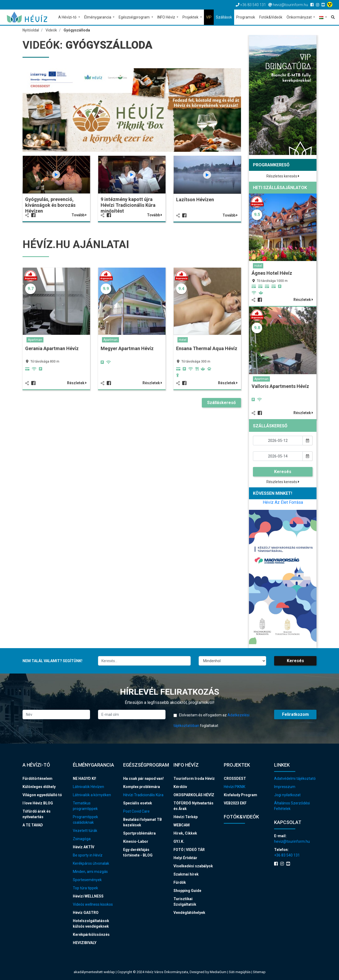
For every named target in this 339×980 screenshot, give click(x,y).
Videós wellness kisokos (93, 904)
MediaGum (218, 972)
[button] (323, 18)
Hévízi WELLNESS (88, 896)
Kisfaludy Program (240, 795)
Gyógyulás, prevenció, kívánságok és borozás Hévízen (50, 205)
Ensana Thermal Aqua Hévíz (207, 348)
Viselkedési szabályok (193, 866)
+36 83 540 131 (287, 855)
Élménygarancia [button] (98, 17)
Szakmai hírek (186, 874)
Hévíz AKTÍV (84, 847)
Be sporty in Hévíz (88, 855)
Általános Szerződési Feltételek (292, 806)
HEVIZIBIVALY (85, 943)
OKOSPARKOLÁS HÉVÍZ (194, 795)
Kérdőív (180, 787)
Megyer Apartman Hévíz (127, 348)
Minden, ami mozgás (90, 872)
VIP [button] (209, 17)
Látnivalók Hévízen (88, 787)
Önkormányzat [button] (300, 17)
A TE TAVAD (33, 825)
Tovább (79, 215)
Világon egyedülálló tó (42, 795)
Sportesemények (87, 880)
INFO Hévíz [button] (167, 17)
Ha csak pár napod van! (143, 778)
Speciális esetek (138, 803)
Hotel (183, 340)
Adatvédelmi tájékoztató (295, 778)
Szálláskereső (221, 403)
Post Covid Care (136, 811)
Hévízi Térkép (186, 817)
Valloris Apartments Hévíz (280, 386)
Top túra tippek (85, 888)
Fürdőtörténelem (37, 778)
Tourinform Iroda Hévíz (194, 778)
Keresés (283, 472)
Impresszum (285, 787)
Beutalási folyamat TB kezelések (142, 822)
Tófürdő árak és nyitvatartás (37, 814)
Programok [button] (246, 17)
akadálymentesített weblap (94, 972)
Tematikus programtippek (85, 806)
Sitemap (259, 972)
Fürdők (180, 882)
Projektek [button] (191, 17)
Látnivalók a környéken (92, 795)
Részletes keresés (283, 176)
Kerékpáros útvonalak (91, 863)
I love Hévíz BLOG (38, 803)
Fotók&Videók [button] (271, 17)
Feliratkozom (295, 714)
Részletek (77, 383)
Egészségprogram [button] (135, 17)
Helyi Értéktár (185, 858)
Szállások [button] (224, 17)
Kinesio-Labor (136, 841)
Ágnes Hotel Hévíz (272, 273)
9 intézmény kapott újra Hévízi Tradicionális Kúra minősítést (128, 205)
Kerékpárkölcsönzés (91, 935)
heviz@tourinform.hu (292, 841)
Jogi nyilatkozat (287, 795)
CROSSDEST (235, 778)
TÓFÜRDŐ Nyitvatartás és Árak (193, 806)
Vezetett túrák (85, 831)
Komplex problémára (142, 787)
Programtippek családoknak (85, 820)
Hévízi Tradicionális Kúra (143, 795)
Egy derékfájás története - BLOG (138, 852)
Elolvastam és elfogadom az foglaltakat (211, 720)
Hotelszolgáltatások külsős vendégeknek (91, 924)
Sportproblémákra (139, 833)
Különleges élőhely (39, 787)
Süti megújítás (240, 972)
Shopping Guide (187, 891)
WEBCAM (182, 825)
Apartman (35, 340)
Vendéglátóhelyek (189, 913)
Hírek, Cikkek (185, 833)
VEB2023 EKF (235, 803)
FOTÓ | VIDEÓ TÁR (189, 850)
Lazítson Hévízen (195, 200)
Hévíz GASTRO (86, 913)
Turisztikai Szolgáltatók (185, 902)
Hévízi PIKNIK (235, 787)
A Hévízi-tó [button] (68, 17)
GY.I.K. (179, 841)
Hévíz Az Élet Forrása (283, 502)
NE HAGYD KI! (84, 778)
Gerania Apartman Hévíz (52, 348)
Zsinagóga (82, 839)
